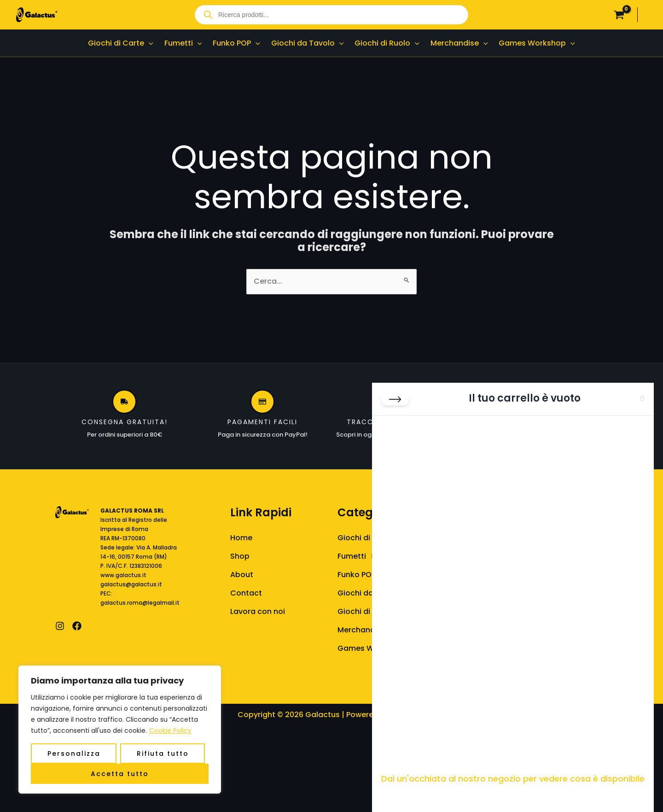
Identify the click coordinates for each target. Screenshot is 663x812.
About (242, 575)
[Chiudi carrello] (395, 399)
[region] (120, 730)
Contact (246, 593)
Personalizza (74, 754)
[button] (149, 43)
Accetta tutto (120, 774)
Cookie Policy (170, 730)
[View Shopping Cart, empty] (619, 15)
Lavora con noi (258, 611)
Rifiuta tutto (163, 754)
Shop (240, 556)
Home (241, 538)
